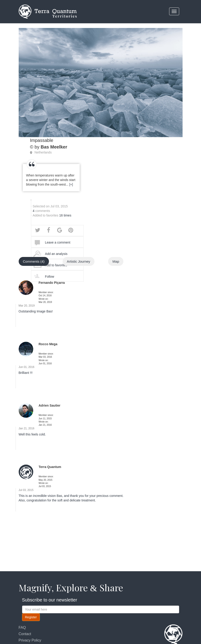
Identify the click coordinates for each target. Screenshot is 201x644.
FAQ (22, 628)
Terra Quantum (50, 468)
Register (31, 617)
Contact (25, 634)
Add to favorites (56, 266)
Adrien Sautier (50, 406)
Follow (50, 277)
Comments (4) (34, 262)
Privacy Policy (30, 640)
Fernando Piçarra (52, 283)
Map (116, 262)
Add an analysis (56, 254)
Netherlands (43, 153)
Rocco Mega (48, 345)
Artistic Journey (79, 262)
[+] (71, 185)
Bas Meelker (54, 148)
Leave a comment (58, 243)
